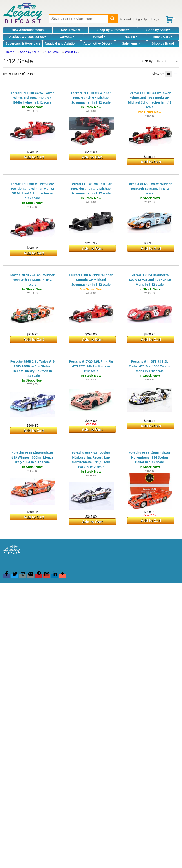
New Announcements (28, 30)
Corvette (67, 37)
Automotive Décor (98, 43)
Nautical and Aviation (62, 43)
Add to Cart (34, 157)
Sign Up (141, 19)
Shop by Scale (158, 30)
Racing (131, 37)
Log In (156, 19)
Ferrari (99, 37)
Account (125, 19)
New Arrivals (71, 30)
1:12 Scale (52, 52)
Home (10, 52)
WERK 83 (71, 52)
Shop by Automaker (113, 30)
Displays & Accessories (27, 37)
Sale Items (131, 43)
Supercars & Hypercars (23, 43)
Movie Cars (163, 37)
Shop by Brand (163, 43)
